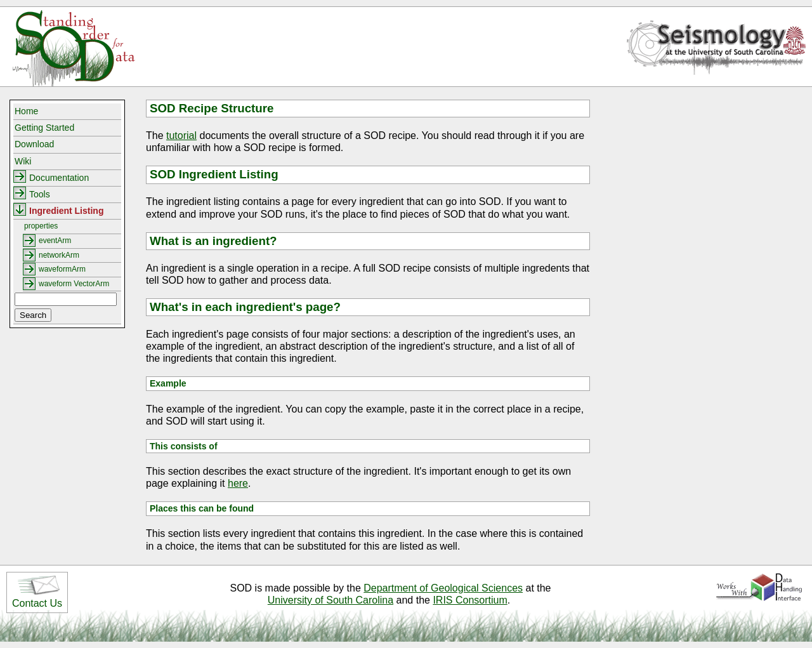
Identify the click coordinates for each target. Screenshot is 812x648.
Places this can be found (202, 508)
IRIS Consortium (470, 600)
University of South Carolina (331, 600)
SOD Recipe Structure (212, 108)
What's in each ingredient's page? (245, 307)
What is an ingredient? (213, 241)
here (238, 483)
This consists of (184, 446)
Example (168, 383)
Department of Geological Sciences (443, 588)
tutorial (181, 136)
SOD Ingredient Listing (214, 174)
